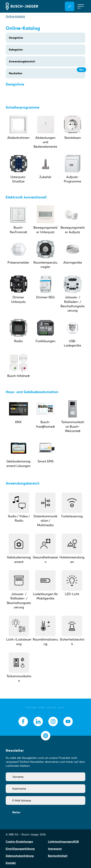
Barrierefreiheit (58, 856)
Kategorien (16, 50)
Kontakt (11, 863)
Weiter (16, 812)
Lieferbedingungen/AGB (63, 842)
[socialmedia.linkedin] (38, 721)
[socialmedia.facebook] (23, 721)
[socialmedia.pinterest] (46, 736)
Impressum (55, 849)
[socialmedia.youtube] (68, 721)
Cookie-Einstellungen (19, 842)
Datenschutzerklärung (20, 856)
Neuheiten (47, 72)
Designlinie (16, 38)
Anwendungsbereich (22, 61)
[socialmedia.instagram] (53, 721)
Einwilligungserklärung (20, 849)
